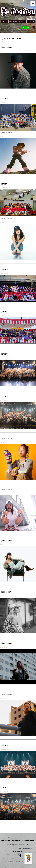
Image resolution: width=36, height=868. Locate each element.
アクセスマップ (31, 22)
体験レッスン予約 (13, 22)
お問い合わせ (5, 22)
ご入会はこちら (22, 22)
